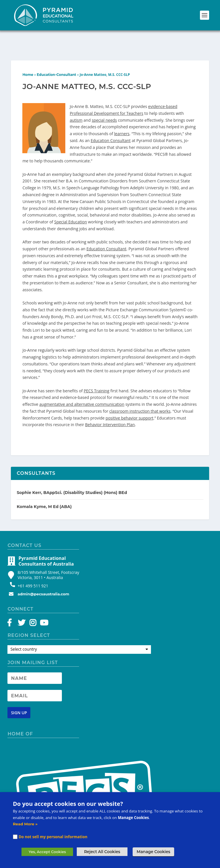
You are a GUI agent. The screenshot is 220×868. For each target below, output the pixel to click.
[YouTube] (43, 594)
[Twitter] (22, 594)
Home (28, 44)
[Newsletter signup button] (19, 683)
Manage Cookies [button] (153, 852)
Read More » (25, 824)
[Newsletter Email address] (35, 665)
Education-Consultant (56, 44)
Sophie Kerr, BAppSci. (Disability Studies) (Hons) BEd (72, 462)
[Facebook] (12, 594)
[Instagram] (33, 594)
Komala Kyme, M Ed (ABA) (44, 477)
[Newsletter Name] (35, 648)
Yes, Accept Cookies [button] (47, 852)
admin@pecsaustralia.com (43, 564)
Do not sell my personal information (53, 837)
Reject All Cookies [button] (102, 852)
